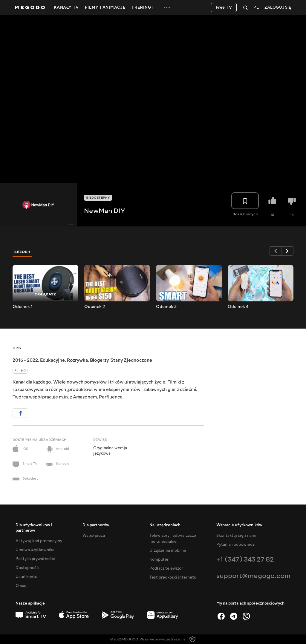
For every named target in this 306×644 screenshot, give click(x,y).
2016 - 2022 (25, 360)
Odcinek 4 (238, 307)
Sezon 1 (22, 252)
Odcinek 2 (95, 307)
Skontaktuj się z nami (236, 536)
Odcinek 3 (166, 307)
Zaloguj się (278, 8)
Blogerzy (99, 360)
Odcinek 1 (23, 307)
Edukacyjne (52, 360)
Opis (17, 348)
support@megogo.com (253, 576)
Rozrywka (77, 360)
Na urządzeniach (165, 525)
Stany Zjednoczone (131, 360)
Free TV (224, 7)
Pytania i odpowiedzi (236, 545)
